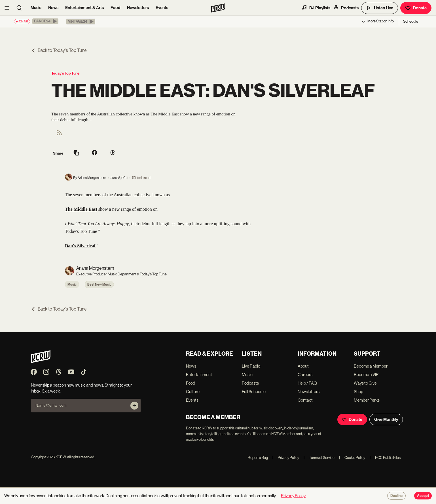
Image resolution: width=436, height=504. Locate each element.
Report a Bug (258, 458)
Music (36, 8)
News (53, 8)
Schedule (411, 21)
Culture (193, 392)
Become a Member (371, 366)
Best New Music (99, 284)
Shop (358, 392)
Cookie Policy (352, 458)
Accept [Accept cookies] (423, 496)
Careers (305, 375)
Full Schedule (254, 392)
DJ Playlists (316, 8)
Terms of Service (319, 458)
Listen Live (380, 8)
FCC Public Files (385, 458)
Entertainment (199, 375)
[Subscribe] (134, 406)
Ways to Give (365, 383)
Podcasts (346, 8)
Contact (305, 400)
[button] (45, 21)
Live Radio (251, 366)
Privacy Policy (286, 458)
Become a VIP (366, 375)
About (303, 366)
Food (115, 8)
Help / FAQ (307, 383)
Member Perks (367, 400)
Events (162, 8)
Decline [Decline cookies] (396, 496)
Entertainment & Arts (84, 8)
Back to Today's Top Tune (59, 50)
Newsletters (138, 8)
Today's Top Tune (65, 73)
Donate (416, 8)
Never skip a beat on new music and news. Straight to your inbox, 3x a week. (81, 388)
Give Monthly (386, 419)
